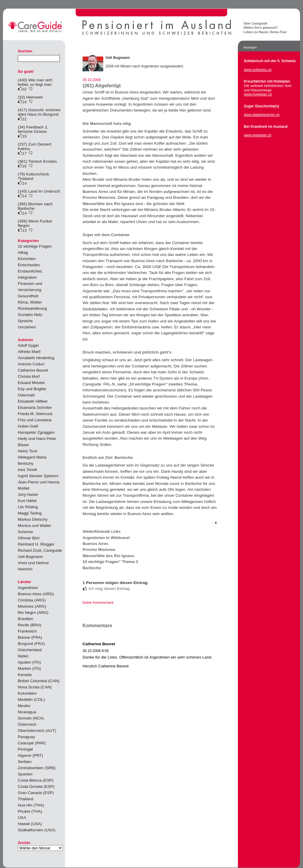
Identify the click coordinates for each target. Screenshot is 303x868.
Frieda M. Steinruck (35, 414)
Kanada (25, 675)
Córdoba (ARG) (32, 600)
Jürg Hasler (28, 494)
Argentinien (28, 588)
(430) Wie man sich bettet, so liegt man (35, 82)
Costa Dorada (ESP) (36, 786)
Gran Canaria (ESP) (36, 793)
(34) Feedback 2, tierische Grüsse (33, 129)
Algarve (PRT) (30, 755)
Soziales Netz (30, 315)
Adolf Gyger (28, 345)
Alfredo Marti (29, 352)
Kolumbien (27, 693)
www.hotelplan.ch (258, 94)
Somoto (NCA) (31, 718)
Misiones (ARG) (32, 606)
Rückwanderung (32, 308)
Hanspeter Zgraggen (36, 432)
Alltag (23, 253)
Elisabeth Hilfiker (33, 401)
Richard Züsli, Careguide (40, 550)
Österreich (27, 724)
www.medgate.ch (258, 135)
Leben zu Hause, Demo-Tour (265, 32)
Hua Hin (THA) (31, 805)
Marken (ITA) (29, 668)
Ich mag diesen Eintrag (109, 589)
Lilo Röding (28, 507)
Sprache (25, 321)
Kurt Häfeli (27, 501)
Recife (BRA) (29, 625)
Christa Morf (29, 376)
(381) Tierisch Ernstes (37, 161)
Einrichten (27, 259)
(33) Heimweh (30, 97)
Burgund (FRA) (31, 644)
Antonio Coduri (31, 364)
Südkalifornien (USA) (37, 830)
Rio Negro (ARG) (33, 613)
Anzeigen (250, 47)
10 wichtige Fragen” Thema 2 (110, 562)
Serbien (25, 762)
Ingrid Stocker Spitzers (38, 476)
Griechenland (30, 650)
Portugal (25, 749)
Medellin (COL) (31, 700)
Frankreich (27, 631)
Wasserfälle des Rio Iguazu (108, 204)
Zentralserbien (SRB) (37, 768)
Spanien (25, 774)
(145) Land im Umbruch (39, 191)
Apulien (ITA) (29, 662)
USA (22, 818)
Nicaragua (27, 712)
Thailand (25, 799)
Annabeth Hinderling (36, 358)
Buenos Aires (95, 192)
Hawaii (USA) (30, 824)
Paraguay (26, 737)
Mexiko (24, 706)
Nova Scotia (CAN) (35, 687)
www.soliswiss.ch (258, 70)
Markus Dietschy (33, 519)
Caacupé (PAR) (32, 743)
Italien (23, 656)
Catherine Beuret (33, 370)
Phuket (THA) (30, 811)
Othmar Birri (29, 538)
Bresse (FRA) (30, 637)
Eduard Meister (31, 383)
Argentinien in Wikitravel (106, 538)
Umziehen (27, 327)
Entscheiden (29, 265)
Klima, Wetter (30, 302)
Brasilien (25, 619)
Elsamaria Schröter (35, 408)
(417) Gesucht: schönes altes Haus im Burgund (39, 112)
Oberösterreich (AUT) (37, 731)
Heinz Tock (28, 451)
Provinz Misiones (99, 197)
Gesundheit (28, 296)
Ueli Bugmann (30, 557)
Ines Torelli (27, 470)
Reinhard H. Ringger (36, 544)
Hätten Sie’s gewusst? (261, 28)
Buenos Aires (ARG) (36, 594)
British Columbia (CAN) (39, 681)
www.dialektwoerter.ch (262, 115)
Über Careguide (256, 23)
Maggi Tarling (30, 513)
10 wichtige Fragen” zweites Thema (163, 384)
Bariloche (92, 484)
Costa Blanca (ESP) (36, 780)
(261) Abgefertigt (102, 85)
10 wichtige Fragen (35, 246)
